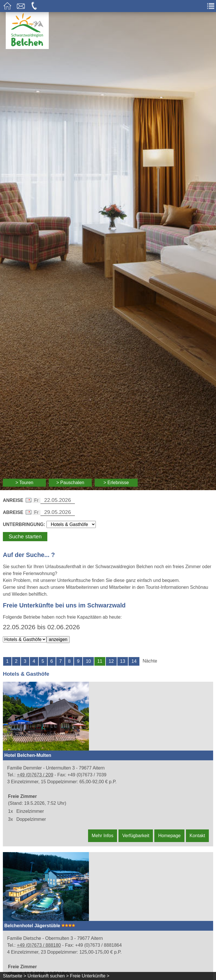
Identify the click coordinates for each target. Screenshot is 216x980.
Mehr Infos (103, 836)
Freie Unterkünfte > (90, 976)
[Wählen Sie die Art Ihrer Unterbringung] (71, 524)
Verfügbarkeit (136, 836)
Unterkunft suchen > (48, 976)
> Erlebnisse (116, 483)
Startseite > (14, 976)
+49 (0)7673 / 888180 (39, 945)
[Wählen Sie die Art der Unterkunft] (25, 639)
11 (100, 661)
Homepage (169, 836)
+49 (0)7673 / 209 (35, 775)
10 (88, 661)
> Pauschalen (70, 483)
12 (111, 661)
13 (123, 661)
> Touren (24, 483)
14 (134, 661)
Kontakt (197, 836)
